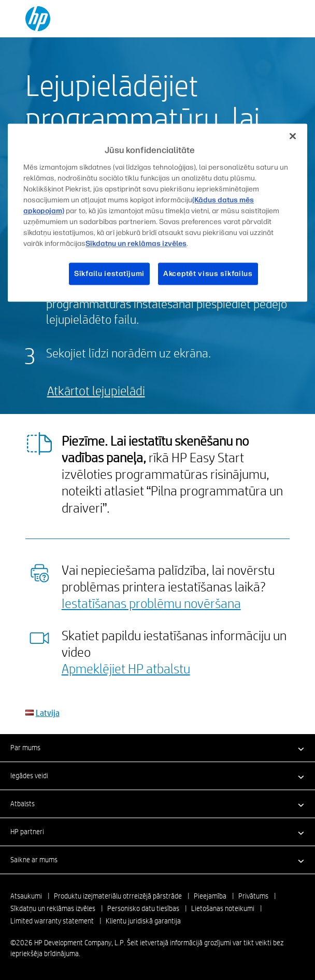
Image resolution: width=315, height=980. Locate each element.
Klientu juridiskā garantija (143, 921)
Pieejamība (210, 896)
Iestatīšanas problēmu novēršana (151, 603)
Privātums (253, 896)
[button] (157, 748)
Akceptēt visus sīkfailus (208, 274)
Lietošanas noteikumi (223, 908)
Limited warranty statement (52, 921)
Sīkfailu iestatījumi (109, 274)
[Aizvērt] (293, 136)
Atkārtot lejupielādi (96, 390)
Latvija (48, 713)
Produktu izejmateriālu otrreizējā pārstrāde (118, 896)
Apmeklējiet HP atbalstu (126, 668)
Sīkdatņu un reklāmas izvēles (53, 908)
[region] (157, 213)
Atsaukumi (26, 896)
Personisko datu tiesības (143, 908)
